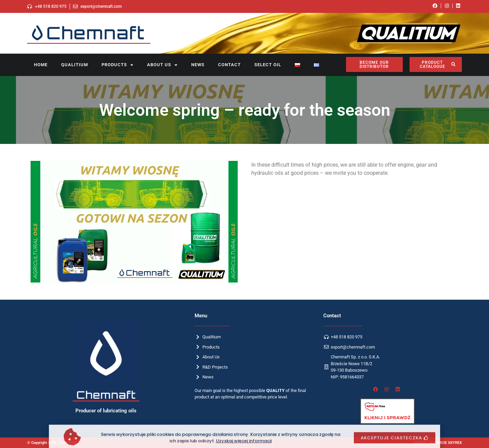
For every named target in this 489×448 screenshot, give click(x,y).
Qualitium (75, 65)
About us (162, 65)
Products (117, 65)
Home (41, 65)
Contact (229, 65)
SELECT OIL (268, 65)
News (198, 65)
